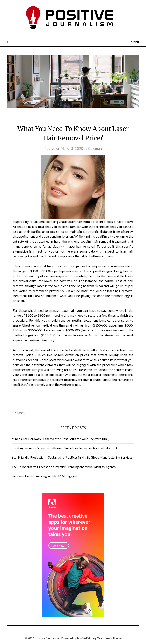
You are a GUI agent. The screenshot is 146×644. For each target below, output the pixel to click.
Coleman (95, 149)
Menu (135, 42)
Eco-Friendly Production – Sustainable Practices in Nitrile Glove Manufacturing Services (72, 457)
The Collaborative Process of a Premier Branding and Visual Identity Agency (64, 467)
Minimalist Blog (87, 638)
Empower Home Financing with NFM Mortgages (44, 476)
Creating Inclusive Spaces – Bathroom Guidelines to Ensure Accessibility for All (65, 448)
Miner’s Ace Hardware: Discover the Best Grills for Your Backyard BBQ (60, 439)
